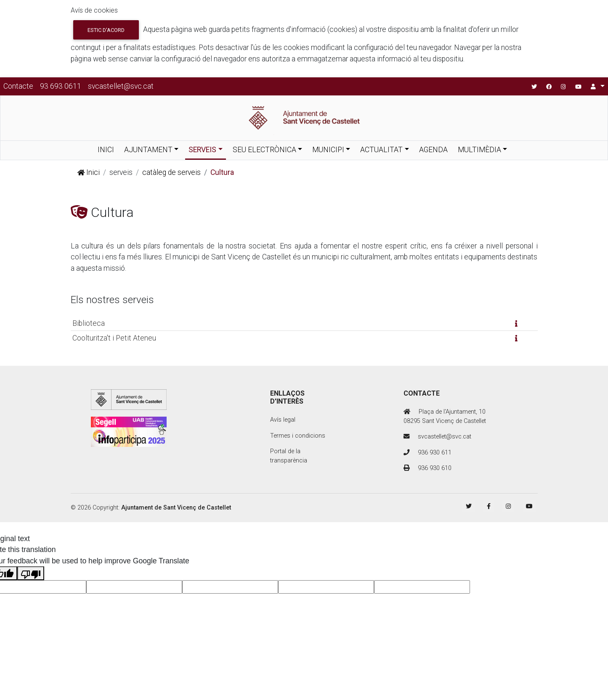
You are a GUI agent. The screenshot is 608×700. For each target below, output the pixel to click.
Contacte (18, 86)
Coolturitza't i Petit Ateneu (114, 338)
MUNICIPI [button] (328, 150)
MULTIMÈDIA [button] (479, 150)
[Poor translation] (31, 573)
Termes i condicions (298, 436)
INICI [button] (106, 150)
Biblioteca (89, 323)
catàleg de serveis (171, 172)
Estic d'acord (106, 30)
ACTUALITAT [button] (381, 150)
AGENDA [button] (433, 150)
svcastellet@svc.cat (121, 86)
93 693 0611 (61, 86)
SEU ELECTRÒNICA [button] (264, 150)
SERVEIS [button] (202, 150)
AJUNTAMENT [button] (148, 150)
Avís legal (283, 420)
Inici (89, 172)
